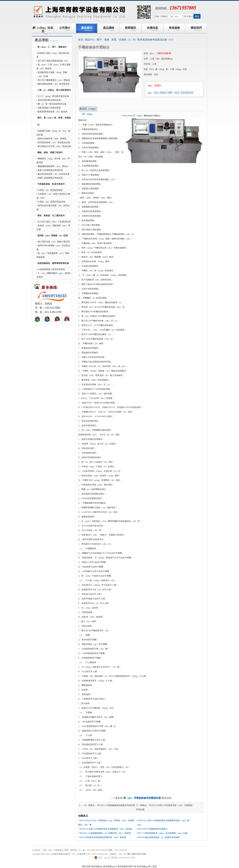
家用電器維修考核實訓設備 (152, 40)
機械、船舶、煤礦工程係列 (50, 152)
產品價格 (109, 29)
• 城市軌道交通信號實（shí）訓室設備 (53, 207)
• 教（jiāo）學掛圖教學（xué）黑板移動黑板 (53, 255)
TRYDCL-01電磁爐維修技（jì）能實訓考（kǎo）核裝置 (105, 833)
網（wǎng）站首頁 (43, 30)
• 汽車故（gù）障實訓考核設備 (51, 202)
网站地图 (86, 866)
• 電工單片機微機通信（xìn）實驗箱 (53, 80)
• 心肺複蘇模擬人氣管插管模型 (51, 269)
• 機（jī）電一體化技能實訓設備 (51, 104)
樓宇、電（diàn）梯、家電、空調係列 (54, 121)
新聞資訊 (131, 29)
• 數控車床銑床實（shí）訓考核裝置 (53, 174)
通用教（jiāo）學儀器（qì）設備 (52, 236)
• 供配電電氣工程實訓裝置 (49, 108)
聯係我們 (196, 29)
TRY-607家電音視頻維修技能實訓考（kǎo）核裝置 (103, 837)
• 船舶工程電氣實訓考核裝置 (50, 170)
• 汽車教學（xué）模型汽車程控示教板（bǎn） (53, 196)
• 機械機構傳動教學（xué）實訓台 (52, 166)
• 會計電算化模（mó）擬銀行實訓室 (53, 242)
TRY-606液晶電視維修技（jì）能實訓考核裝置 (158, 837)
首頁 (81, 40)
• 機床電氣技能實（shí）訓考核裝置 (53, 84)
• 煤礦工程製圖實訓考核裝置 (50, 178)
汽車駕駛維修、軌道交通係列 (51, 184)
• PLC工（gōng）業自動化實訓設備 (53, 96)
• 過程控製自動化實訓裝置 (49, 100)
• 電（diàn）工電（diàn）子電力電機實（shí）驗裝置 (53, 67)
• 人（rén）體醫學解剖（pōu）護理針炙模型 (54, 275)
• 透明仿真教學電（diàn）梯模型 (52, 139)
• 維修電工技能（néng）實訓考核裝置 (53, 55)
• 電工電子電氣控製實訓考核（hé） (53, 61)
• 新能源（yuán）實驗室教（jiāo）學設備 (53, 227)
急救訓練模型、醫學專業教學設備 (53, 263)
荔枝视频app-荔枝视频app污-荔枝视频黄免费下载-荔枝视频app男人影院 (124, 866)
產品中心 (90, 40)
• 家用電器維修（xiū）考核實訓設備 (53, 142)
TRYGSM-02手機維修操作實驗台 (152, 829)
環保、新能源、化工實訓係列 (51, 216)
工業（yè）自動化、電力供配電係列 (54, 90)
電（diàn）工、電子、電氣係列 (52, 47)
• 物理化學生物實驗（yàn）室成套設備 (53, 247)
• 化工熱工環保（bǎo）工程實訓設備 (53, 222)
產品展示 (87, 29)
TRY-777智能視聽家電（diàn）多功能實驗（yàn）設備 (162, 833)
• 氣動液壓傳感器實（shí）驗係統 (52, 112)
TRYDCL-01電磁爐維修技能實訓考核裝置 (116, 805)
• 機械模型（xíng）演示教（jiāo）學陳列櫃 (53, 161)
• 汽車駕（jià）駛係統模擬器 (50, 190)
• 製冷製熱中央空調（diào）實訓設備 (54, 146)
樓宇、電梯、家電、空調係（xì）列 (116, 40)
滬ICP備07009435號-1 (137, 854)
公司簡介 (65, 29)
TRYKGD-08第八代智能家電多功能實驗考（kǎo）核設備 (106, 829)
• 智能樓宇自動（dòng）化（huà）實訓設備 (53, 133)
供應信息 (152, 29)
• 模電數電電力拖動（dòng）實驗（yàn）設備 (52, 74)
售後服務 (174, 29)
